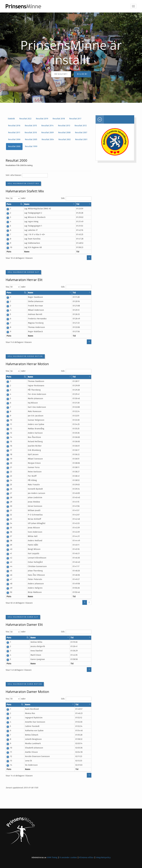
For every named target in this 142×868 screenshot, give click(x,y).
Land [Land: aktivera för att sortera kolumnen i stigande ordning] (76, 204)
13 (8, 433)
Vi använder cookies (68, 858)
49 (8, 588)
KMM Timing (52, 858)
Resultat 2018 (59, 119)
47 (8, 579)
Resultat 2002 (65, 140)
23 (8, 476)
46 (8, 575)
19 (8, 459)
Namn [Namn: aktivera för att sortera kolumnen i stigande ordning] (31, 204)
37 (8, 536)
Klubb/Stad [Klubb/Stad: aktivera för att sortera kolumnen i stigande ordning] (63, 204)
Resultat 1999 (31, 146)
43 (8, 562)
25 (8, 485)
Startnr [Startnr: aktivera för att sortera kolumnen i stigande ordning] (20, 204)
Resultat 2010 (31, 133)
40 (8, 549)
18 (8, 454)
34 (8, 523)
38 (8, 541)
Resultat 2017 (75, 119)
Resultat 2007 (81, 133)
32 (8, 515)
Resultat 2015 (31, 126)
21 (8, 467)
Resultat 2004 (48, 140)
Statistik (11, 119)
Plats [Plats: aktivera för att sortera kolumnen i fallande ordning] (9, 204)
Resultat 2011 (14, 133)
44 (8, 566)
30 (8, 506)
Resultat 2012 (81, 126)
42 (8, 558)
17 (8, 450)
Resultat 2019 (42, 119)
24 (8, 480)
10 (8, 247)
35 (8, 528)
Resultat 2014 (47, 126)
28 (8, 498)
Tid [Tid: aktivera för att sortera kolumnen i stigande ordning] (85, 204)
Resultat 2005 (31, 140)
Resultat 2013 (64, 126)
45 (8, 571)
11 (8, 424)
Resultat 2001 (81, 140)
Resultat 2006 (14, 140)
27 (8, 493)
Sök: (76, 198)
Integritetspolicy (103, 858)
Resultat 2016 (14, 126)
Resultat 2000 (14, 146)
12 (8, 429)
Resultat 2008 (64, 133)
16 (8, 446)
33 (8, 519)
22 (8, 472)
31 (8, 510)
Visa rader (16, 198)
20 (8, 463)
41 (8, 554)
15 (8, 442)
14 (8, 437)
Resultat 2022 (25, 119)
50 (8, 592)
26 (8, 489)
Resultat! (61, 74)
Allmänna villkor (86, 858)
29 (8, 502)
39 (8, 545)
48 (8, 584)
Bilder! (82, 74)
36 (8, 532)
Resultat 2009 (47, 133)
